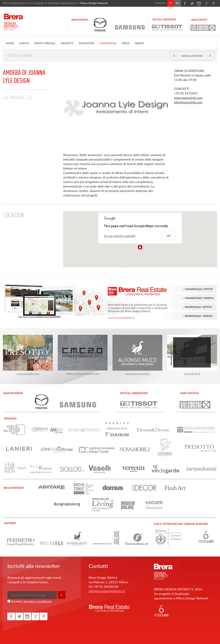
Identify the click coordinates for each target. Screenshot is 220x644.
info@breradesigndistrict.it (107, 591)
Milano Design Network (94, 3)
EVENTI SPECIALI (45, 43)
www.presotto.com (28, 355)
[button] (140, 248)
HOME (10, 43)
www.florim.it (192, 355)
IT (171, 3)
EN (178, 3)
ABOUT (140, 43)
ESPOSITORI (87, 43)
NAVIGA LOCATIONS (192, 56)
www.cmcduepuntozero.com (83, 355)
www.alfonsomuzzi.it (137, 355)
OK (169, 236)
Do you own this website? (120, 236)
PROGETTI (67, 43)
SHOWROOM (108, 43)
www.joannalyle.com (188, 98)
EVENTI (24, 43)
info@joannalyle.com (188, 102)
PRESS (126, 43)
